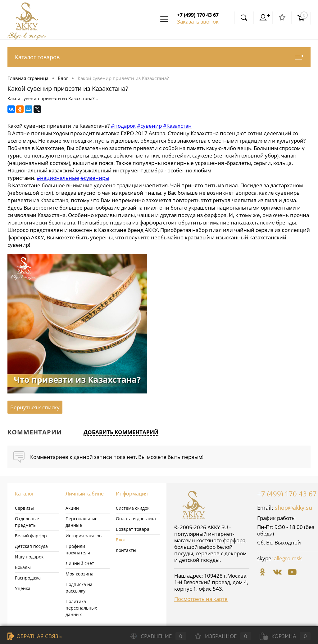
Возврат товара (133, 529)
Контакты (126, 550)
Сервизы (24, 508)
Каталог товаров (159, 57)
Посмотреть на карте (201, 599)
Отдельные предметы (27, 522)
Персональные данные (82, 522)
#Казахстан (177, 126)
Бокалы (23, 567)
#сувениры (95, 178)
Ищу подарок (29, 557)
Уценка (23, 588)
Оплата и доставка (136, 519)
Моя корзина (79, 574)
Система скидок (133, 508)
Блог (121, 540)
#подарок (123, 126)
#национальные (58, 178)
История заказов (84, 536)
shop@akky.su (293, 508)
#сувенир (149, 126)
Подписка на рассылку (79, 588)
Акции (72, 508)
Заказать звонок (198, 22)
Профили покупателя (78, 549)
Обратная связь (35, 636)
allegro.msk (288, 558)
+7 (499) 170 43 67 (287, 494)
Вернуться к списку (35, 407)
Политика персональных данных (81, 608)
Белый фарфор (31, 536)
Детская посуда (31, 546)
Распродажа (28, 578)
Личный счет (80, 563)
